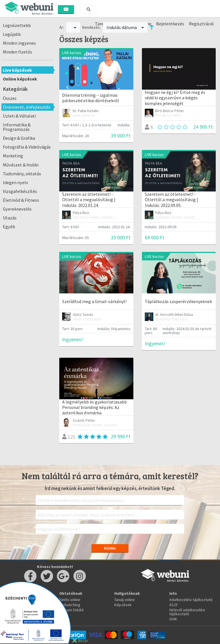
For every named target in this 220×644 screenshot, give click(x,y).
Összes (10, 98)
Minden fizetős (18, 52)
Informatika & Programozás (17, 127)
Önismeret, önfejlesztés (27, 107)
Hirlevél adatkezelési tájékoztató (187, 612)
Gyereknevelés (17, 209)
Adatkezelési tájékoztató (191, 600)
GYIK (173, 619)
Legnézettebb (17, 25)
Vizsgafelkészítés (20, 191)
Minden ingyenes (19, 43)
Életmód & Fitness (21, 200)
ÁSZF (174, 605)
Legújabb (12, 34)
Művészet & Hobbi (21, 165)
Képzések (123, 605)
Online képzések (20, 79)
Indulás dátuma (125, 27)
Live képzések (17, 70)
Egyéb (9, 227)
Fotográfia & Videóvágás (27, 147)
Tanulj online (125, 600)
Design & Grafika (19, 138)
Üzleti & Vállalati (19, 116)
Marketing (13, 156)
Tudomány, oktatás (22, 174)
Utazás (10, 218)
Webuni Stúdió (72, 610)
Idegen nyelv (16, 182)
